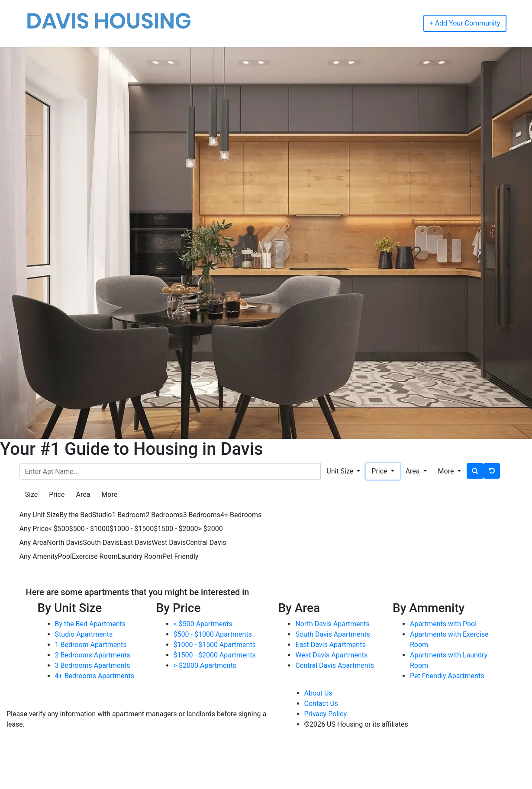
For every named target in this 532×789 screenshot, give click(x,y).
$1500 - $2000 (176, 529)
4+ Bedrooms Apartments (95, 676)
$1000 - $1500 (132, 529)
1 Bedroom (129, 515)
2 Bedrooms (164, 515)
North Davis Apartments (332, 624)
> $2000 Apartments (205, 665)
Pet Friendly (180, 556)
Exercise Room (95, 556)
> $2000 (211, 529)
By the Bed (76, 515)
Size (32, 494)
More (109, 494)
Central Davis (206, 543)
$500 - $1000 (89, 529)
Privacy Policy (326, 714)
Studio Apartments (84, 634)
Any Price (34, 529)
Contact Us (321, 704)
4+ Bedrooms (241, 515)
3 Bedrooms (202, 515)
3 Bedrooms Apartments (93, 665)
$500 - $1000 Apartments (213, 634)
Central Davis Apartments (335, 665)
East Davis (135, 543)
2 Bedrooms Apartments (93, 655)
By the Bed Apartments (90, 624)
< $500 (59, 529)
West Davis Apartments (331, 655)
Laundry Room (140, 556)
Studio (102, 515)
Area (83, 494)
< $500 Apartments (203, 624)
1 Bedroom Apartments (91, 645)
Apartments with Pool (443, 624)
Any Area (33, 543)
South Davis (101, 543)
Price (57, 494)
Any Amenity (39, 556)
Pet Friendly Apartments (447, 676)
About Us (318, 693)
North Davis (65, 543)
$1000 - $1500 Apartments (215, 645)
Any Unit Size (40, 515)
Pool (65, 556)
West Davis (169, 543)
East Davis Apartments (330, 645)
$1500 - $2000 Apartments (215, 655)
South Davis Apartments (332, 634)
